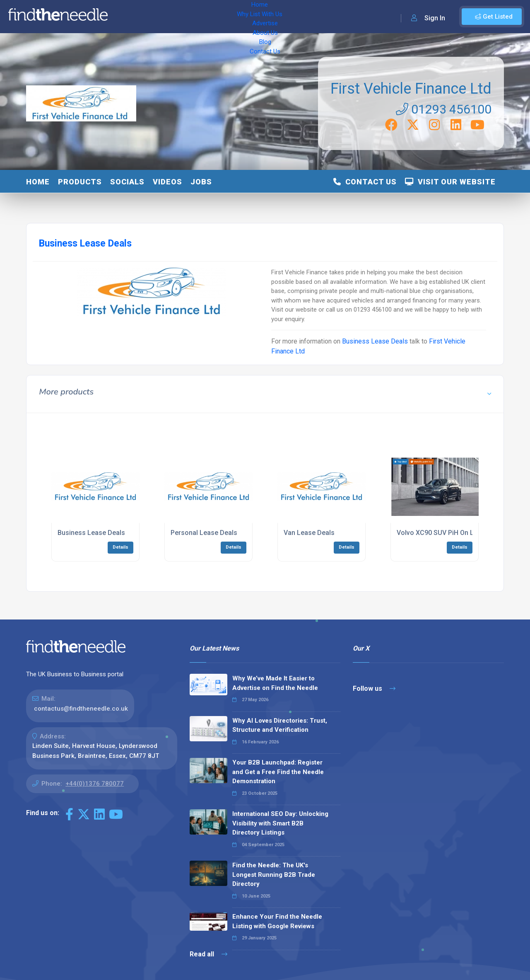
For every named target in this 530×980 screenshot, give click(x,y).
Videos (167, 182)
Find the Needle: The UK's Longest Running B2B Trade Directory (274, 875)
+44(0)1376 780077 (95, 784)
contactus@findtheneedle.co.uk (81, 709)
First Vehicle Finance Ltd (411, 89)
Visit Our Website (450, 182)
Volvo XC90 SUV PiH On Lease (443, 533)
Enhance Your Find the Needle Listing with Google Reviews (277, 921)
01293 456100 (444, 109)
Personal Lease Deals (204, 533)
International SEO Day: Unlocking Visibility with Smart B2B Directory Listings (280, 823)
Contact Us (313, 17)
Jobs (201, 182)
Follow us (374, 688)
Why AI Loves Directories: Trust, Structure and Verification (280, 725)
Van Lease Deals (309, 533)
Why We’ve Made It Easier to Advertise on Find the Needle (275, 683)
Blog (282, 17)
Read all (208, 954)
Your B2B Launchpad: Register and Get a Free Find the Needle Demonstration (278, 772)
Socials (127, 182)
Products (80, 182)
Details (120, 547)
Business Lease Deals (375, 341)
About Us (252, 17)
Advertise (216, 17)
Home (125, 17)
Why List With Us (168, 17)
